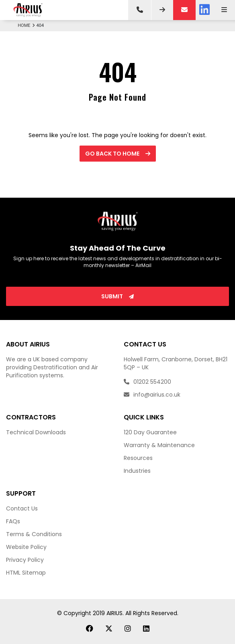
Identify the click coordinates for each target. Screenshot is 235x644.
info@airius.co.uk (152, 395)
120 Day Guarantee (150, 432)
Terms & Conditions (34, 534)
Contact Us (22, 508)
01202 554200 (147, 382)
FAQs (13, 521)
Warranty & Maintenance (159, 445)
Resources (138, 458)
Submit (117, 296)
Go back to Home (118, 154)
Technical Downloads (36, 432)
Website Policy (26, 547)
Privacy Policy (25, 560)
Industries (137, 471)
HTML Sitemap (26, 573)
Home (27, 25)
